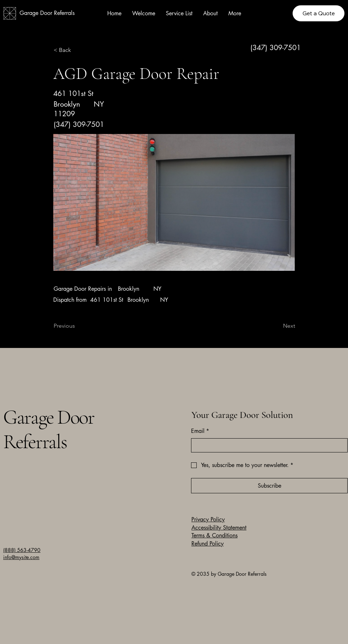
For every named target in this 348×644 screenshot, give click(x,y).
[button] (77, 50)
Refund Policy (208, 544)
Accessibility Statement (219, 528)
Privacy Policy (208, 519)
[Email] (267, 445)
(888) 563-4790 (22, 550)
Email (200, 431)
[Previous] (77, 326)
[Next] (277, 326)
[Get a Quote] (319, 13)
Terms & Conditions (214, 535)
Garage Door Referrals (47, 13)
